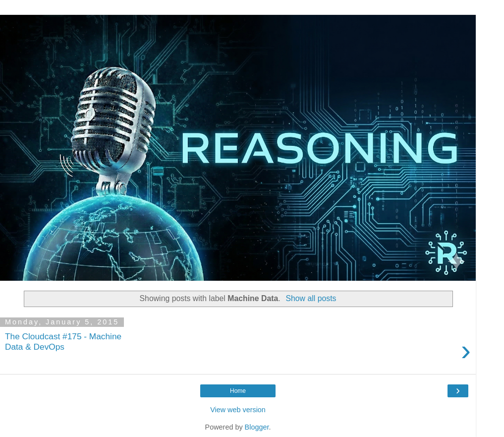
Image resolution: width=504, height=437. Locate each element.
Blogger (257, 427)
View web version (238, 410)
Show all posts (311, 298)
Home (238, 391)
